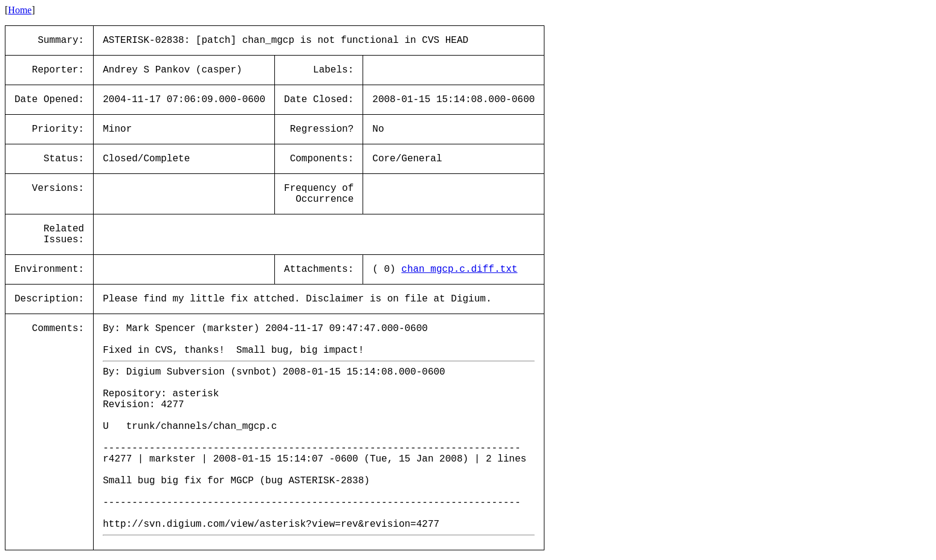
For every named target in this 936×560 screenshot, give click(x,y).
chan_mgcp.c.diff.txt (459, 269)
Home (20, 10)
